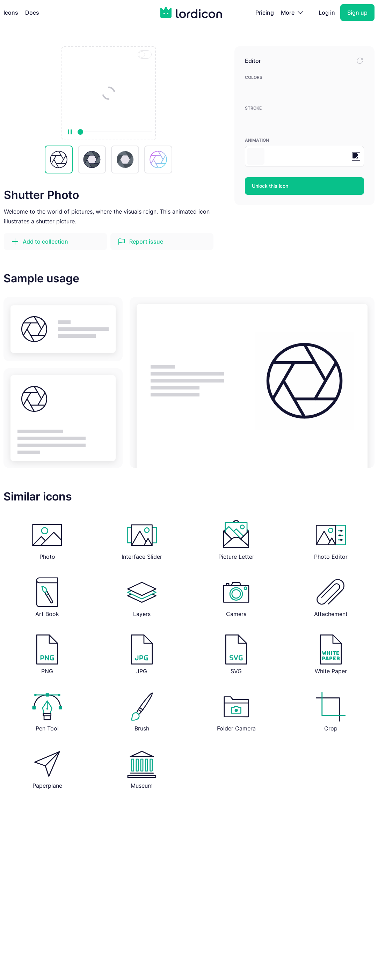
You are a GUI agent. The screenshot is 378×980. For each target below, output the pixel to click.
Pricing (265, 13)
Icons (11, 13)
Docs (32, 13)
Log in (327, 13)
